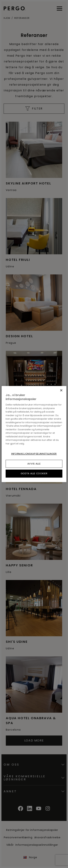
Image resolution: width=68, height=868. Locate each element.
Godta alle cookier (34, 473)
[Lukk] (61, 390)
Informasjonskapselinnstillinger (34, 454)
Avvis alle (34, 464)
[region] (34, 434)
